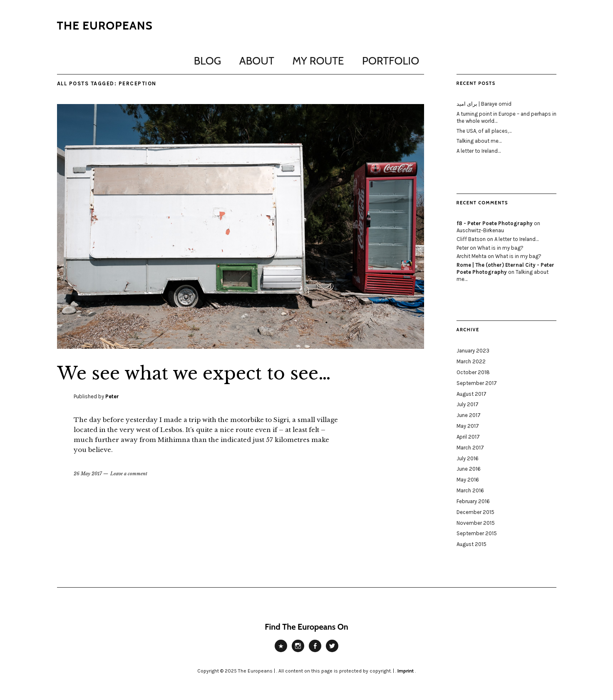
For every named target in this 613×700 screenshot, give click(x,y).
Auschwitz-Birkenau (480, 230)
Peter (112, 396)
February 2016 (473, 501)
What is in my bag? (500, 248)
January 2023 (473, 351)
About (257, 61)
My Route (318, 61)
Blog (207, 61)
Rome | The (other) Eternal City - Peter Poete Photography (505, 268)
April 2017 (468, 437)
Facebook (315, 652)
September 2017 (477, 383)
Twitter (332, 652)
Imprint (406, 671)
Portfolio (391, 61)
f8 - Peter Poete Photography (495, 223)
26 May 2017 (88, 474)
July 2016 (468, 458)
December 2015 (475, 512)
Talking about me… (479, 141)
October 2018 (473, 372)
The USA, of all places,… (484, 131)
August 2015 (472, 544)
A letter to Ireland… (479, 151)
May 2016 (468, 480)
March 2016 (470, 490)
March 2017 (470, 448)
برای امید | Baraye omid (484, 104)
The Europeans (105, 25)
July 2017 (468, 404)
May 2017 (468, 426)
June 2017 (469, 415)
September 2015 (477, 533)
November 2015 (476, 523)
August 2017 (472, 394)
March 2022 (471, 361)
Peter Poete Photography (281, 652)
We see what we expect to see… (194, 373)
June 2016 (469, 469)
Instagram (298, 652)
